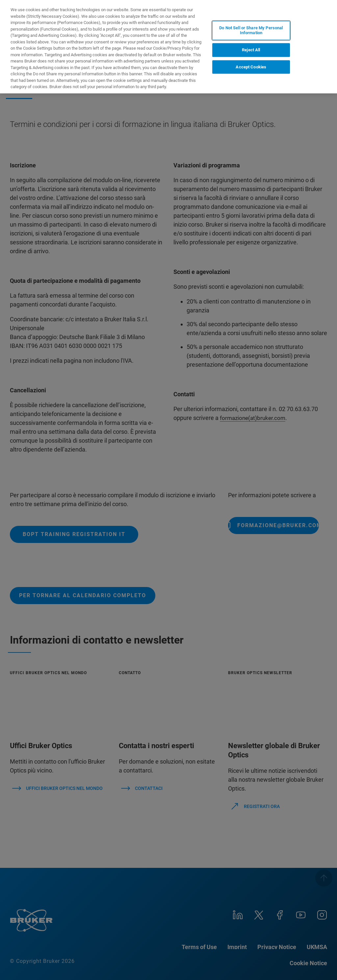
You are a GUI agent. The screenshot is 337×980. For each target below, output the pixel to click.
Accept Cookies (251, 67)
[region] (168, 47)
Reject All (251, 50)
